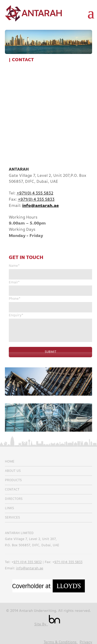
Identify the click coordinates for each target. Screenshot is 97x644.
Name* (14, 266)
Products (13, 480)
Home (10, 462)
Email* (14, 282)
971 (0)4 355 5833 (68, 562)
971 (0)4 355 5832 (28, 562)
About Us (13, 471)
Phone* (15, 299)
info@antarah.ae (30, 568)
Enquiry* (16, 315)
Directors (14, 499)
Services (12, 518)
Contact (12, 490)
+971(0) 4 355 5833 (36, 200)
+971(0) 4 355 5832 (35, 193)
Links (9, 508)
